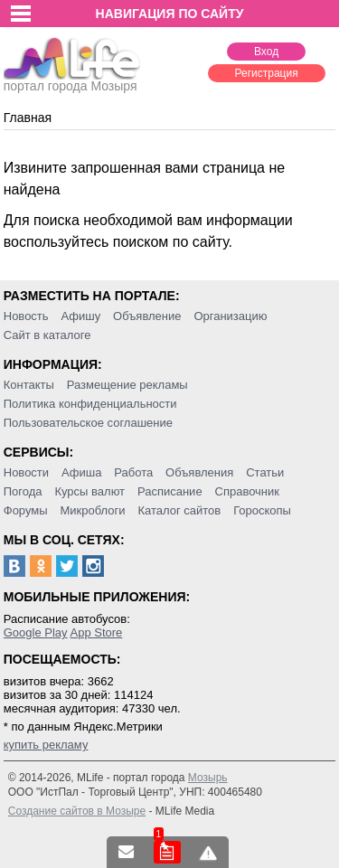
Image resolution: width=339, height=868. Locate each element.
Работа (133, 472)
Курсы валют (89, 491)
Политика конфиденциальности (90, 404)
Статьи (265, 472)
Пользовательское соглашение (88, 423)
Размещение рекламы (127, 385)
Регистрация (267, 73)
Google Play (36, 632)
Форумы (26, 510)
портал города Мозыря (72, 80)
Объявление (147, 316)
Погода (23, 491)
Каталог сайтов (179, 510)
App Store (96, 632)
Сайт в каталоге (47, 335)
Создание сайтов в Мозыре (77, 811)
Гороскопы (262, 510)
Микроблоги (92, 510)
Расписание (170, 491)
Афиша (81, 472)
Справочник (248, 491)
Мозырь (208, 778)
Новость (26, 316)
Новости (26, 472)
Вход (266, 52)
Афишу (80, 316)
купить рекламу (46, 745)
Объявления (199, 472)
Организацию (230, 316)
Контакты (29, 385)
